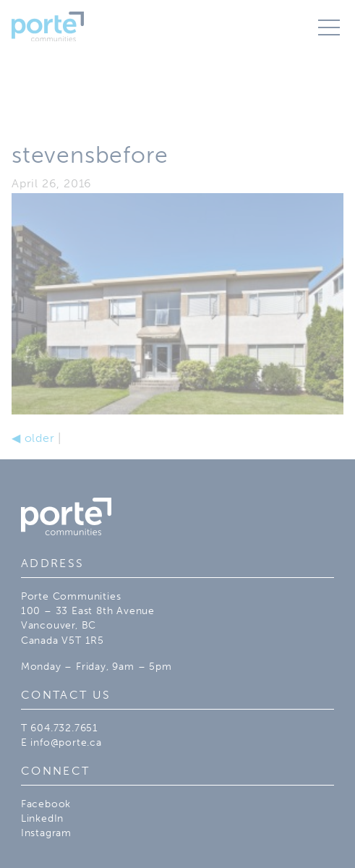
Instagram (46, 833)
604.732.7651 (64, 728)
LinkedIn (42, 818)
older (33, 438)
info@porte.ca (66, 742)
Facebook (46, 804)
